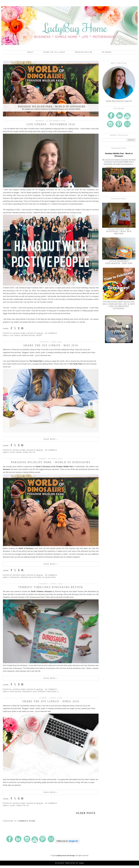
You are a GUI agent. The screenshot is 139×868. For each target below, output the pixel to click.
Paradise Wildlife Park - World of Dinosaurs (51, 462)
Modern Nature (28, 335)
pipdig (81, 863)
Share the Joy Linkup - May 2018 (51, 345)
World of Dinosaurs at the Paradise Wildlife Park (54, 467)
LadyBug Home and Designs (65, 855)
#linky (12, 452)
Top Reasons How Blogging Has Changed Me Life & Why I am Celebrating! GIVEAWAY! (119, 305)
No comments (51, 333)
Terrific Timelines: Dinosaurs (41, 591)
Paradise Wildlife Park (31, 577)
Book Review (15, 692)
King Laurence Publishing (45, 692)
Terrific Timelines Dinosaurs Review (51, 587)
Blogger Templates (65, 863)
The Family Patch (36, 361)
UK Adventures (49, 577)
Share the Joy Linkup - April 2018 (51, 701)
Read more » (51, 439)
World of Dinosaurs (26, 548)
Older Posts (86, 813)
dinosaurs (7, 469)
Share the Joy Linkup (54, 52)
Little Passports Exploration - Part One (119, 262)
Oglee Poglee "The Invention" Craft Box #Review (119, 231)
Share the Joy (29, 452)
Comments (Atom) (27, 821)
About (30, 52)
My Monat (107, 52)
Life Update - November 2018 (51, 124)
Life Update (15, 335)
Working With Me (84, 52)
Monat (39, 335)
